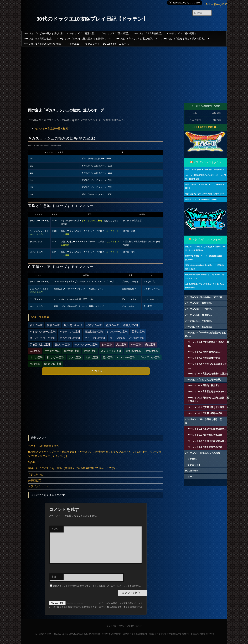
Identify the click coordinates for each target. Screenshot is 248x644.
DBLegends (109, 44)
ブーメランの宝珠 (149, 357)
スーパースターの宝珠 (43, 338)
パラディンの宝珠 (70, 332)
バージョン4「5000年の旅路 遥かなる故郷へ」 (84, 39)
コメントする (96, 371)
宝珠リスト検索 (40, 317)
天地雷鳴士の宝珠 (40, 344)
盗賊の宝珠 (112, 325)
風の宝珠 (121, 344)
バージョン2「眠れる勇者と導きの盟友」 (185, 39)
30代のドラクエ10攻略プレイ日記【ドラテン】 (92, 19)
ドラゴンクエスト (38, 486)
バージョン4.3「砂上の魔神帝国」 (205, 358)
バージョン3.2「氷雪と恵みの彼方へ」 (207, 391)
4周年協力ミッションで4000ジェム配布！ (201, 199)
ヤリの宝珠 (152, 351)
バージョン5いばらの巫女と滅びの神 (44, 33)
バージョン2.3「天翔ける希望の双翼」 (207, 441)
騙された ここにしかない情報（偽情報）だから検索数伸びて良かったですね (72, 468)
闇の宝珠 (35, 351)
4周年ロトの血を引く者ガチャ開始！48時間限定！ (205, 170)
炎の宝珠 (107, 344)
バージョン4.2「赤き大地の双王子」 (206, 352)
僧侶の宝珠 (53, 325)
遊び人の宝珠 (62, 344)
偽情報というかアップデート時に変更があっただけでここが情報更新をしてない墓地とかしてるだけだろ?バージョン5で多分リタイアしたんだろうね (95, 454)
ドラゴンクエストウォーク (207, 240)
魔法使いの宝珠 (73, 325)
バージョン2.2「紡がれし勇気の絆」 (206, 435)
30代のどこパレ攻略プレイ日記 (182, 634)
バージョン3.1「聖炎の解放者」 (204, 385)
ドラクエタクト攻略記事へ (206, 127)
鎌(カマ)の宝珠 (53, 364)
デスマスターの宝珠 (86, 344)
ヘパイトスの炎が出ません (44, 446)
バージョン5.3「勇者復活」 (149, 33)
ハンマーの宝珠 (126, 357)
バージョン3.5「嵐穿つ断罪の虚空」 (206, 413)
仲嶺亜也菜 (35, 480)
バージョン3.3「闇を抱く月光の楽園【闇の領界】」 (208, 399)
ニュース (124, 44)
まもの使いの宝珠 (70, 338)
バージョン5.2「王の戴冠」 (115, 33)
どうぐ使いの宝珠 (95, 338)
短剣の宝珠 (90, 351)
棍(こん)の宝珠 (55, 357)
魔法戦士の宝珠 (94, 332)
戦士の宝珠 (36, 325)
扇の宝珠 (108, 357)
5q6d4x (32, 462)
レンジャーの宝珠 (117, 332)
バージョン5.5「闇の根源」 (38, 39)
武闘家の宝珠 (94, 325)
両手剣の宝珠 (72, 351)
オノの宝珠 (36, 357)
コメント (56, 529)
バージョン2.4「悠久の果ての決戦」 (206, 447)
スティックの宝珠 (111, 351)
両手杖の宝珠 (133, 351)
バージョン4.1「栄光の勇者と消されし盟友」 (208, 344)
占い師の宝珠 (137, 338)
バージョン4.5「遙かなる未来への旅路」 (208, 374)
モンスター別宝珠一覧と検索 (51, 129)
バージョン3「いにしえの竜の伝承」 (136, 39)
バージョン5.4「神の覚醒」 (182, 33)
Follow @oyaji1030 (216, 4)
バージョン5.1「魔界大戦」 (82, 33)
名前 (54, 577)
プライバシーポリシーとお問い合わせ (124, 626)
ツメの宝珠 (75, 357)
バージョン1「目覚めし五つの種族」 (44, 44)
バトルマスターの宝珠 (43, 332)
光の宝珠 (150, 344)
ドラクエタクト (91, 44)
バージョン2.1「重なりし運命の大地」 (207, 429)
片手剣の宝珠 (52, 351)
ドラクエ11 (73, 44)
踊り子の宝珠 (117, 338)
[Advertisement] (124, 72)
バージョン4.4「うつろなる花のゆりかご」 (207, 366)
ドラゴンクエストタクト (207, 162)
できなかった (36, 474)
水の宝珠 (136, 344)
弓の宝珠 (35, 364)
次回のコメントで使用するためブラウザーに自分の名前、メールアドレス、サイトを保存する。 (98, 586)
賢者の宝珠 (138, 332)
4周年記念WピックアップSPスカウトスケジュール (205, 194)
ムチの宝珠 (92, 357)
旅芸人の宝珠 (131, 325)
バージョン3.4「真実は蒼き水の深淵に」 (208, 407)
